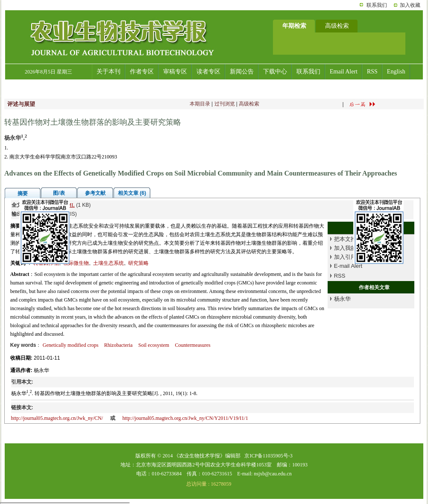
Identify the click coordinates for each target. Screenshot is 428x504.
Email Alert (344, 72)
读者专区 (208, 72)
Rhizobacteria (119, 345)
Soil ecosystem (154, 345)
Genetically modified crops (71, 345)
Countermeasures (192, 345)
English (396, 72)
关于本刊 (108, 72)
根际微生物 (76, 263)
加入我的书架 (351, 248)
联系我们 (377, 5)
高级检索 (249, 104)
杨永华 (342, 299)
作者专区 (142, 72)
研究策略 (138, 263)
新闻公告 (242, 72)
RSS (372, 72)
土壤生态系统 (108, 263)
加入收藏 (410, 5)
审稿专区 (175, 72)
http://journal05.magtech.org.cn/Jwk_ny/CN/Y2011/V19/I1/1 (185, 418)
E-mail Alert (348, 266)
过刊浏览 (225, 104)
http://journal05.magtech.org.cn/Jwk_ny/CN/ (57, 418)
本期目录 (200, 104)
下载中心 (275, 72)
